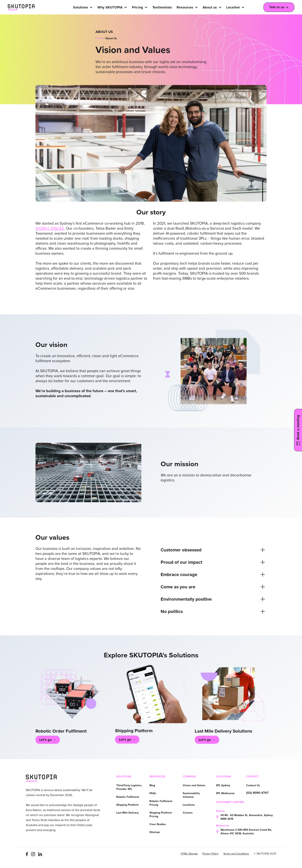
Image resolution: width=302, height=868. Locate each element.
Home (99, 38)
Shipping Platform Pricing (161, 815)
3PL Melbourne (225, 793)
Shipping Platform (128, 805)
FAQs (153, 793)
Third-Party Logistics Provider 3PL (129, 787)
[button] (84, 7)
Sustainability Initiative (191, 795)
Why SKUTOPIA (110, 7)
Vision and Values (194, 785)
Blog (152, 785)
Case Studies (158, 824)
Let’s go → (48, 740)
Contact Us (253, 785)
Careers (188, 813)
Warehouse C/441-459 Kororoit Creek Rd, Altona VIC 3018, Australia (246, 832)
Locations (189, 805)
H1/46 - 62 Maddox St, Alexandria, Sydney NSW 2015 (247, 817)
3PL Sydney (223, 785)
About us (210, 7)
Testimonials (162, 7)
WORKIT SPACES (50, 228)
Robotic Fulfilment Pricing (161, 803)
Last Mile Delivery (128, 813)
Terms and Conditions (236, 854)
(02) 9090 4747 (257, 793)
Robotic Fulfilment (128, 797)
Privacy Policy (211, 854)
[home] (21, 7)
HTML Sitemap (189, 854)
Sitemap (155, 832)
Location (233, 7)
